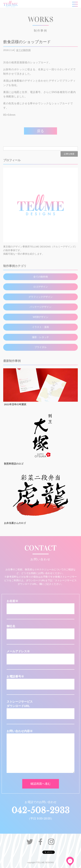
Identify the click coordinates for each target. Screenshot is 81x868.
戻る (40, 131)
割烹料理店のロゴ (14, 464)
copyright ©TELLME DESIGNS (40, 863)
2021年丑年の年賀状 (15, 404)
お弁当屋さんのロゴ (15, 523)
